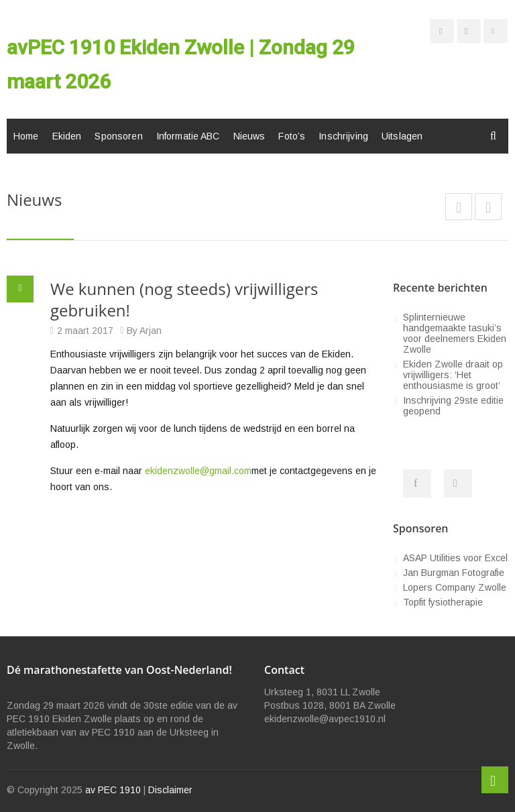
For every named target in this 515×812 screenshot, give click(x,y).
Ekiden (67, 136)
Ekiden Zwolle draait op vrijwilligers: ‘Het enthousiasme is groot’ (453, 375)
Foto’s (292, 136)
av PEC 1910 (113, 790)
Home (26, 136)
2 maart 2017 (85, 331)
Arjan (151, 331)
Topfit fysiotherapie (443, 602)
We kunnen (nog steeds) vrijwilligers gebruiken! (184, 299)
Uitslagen (402, 136)
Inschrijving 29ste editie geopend (453, 406)
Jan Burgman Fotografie (454, 573)
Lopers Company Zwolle (455, 587)
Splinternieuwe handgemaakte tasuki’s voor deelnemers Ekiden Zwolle (455, 333)
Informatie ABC (188, 136)
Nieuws (249, 136)
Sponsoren (118, 136)
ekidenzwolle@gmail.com (198, 471)
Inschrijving (343, 136)
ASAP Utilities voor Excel (455, 558)
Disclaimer (170, 790)
